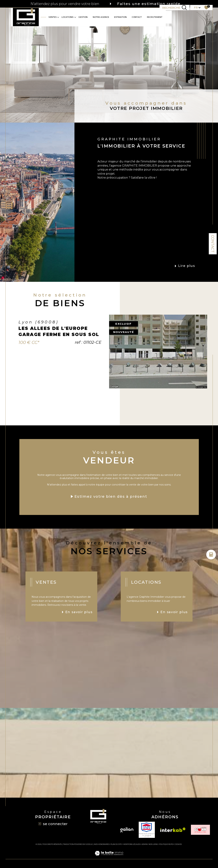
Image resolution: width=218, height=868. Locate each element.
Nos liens (153, 844)
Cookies (178, 844)
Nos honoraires (102, 844)
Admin (144, 844)
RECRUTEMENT (155, 17)
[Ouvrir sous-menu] (58, 17)
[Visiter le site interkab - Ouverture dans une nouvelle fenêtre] (173, 830)
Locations (67, 17)
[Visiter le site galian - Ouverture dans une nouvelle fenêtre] (127, 830)
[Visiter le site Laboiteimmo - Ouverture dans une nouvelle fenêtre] (109, 857)
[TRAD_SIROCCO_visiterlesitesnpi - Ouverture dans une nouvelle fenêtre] (147, 830)
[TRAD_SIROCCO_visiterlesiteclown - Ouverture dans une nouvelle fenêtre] (200, 830)
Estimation (120, 17)
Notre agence (101, 17)
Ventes (52, 17)
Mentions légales (132, 844)
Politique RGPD (166, 844)
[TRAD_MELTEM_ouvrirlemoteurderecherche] (175, 8)
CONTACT (137, 17)
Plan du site (116, 844)
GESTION (83, 17)
